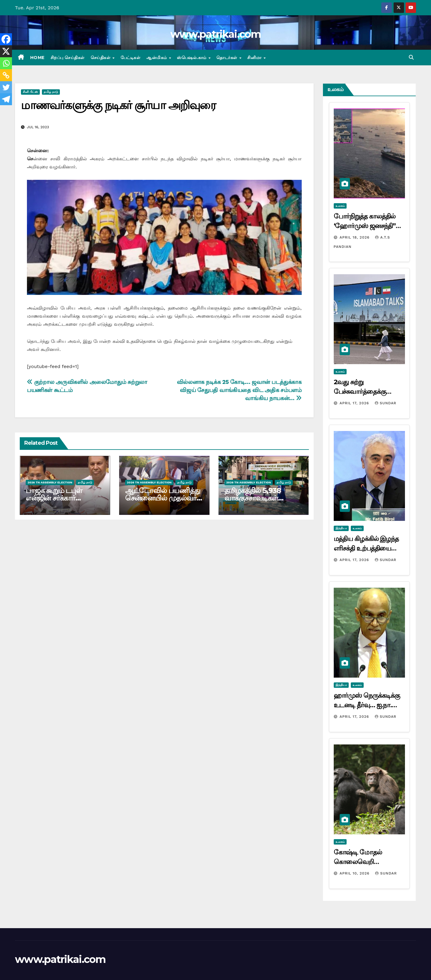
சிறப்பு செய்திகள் (68, 58)
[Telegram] (6, 99)
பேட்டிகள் (131, 58)
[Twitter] (6, 87)
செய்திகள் (101, 58)
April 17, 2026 (355, 403)
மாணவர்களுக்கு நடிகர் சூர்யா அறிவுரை (118, 105)
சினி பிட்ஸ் (30, 92)
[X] (6, 51)
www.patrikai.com (215, 34)
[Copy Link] (6, 75)
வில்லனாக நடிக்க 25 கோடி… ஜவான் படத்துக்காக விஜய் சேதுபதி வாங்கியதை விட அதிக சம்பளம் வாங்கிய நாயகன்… (239, 390)
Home (37, 58)
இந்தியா (341, 528)
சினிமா (255, 58)
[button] (411, 57)
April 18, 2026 (355, 237)
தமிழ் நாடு (51, 92)
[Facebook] (6, 39)
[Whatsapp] (6, 63)
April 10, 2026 (355, 873)
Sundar (386, 403)
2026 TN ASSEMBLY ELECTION (50, 482)
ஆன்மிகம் (157, 58)
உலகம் (340, 206)
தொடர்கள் (227, 58)
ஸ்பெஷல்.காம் (192, 58)
